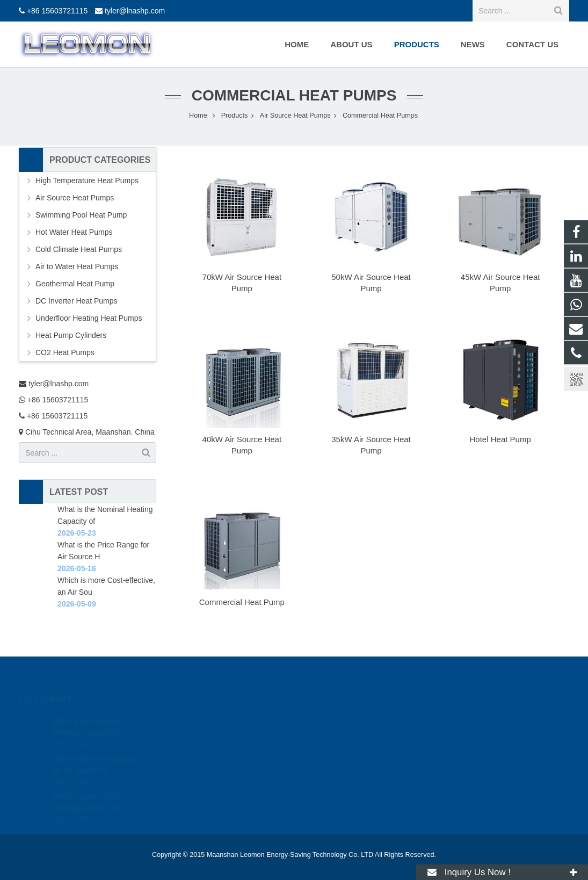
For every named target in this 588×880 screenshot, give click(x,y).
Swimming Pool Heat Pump (81, 215)
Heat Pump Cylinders (71, 335)
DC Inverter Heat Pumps (77, 301)
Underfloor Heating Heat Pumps (89, 318)
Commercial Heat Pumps (294, 95)
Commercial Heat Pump (242, 602)
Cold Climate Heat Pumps (79, 249)
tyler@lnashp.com (135, 11)
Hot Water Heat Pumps (74, 232)
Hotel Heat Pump (500, 439)
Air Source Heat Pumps (75, 198)
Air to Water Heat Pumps (77, 266)
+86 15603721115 (57, 11)
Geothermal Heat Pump (75, 284)
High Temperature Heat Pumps (87, 181)
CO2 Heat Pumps (65, 352)
